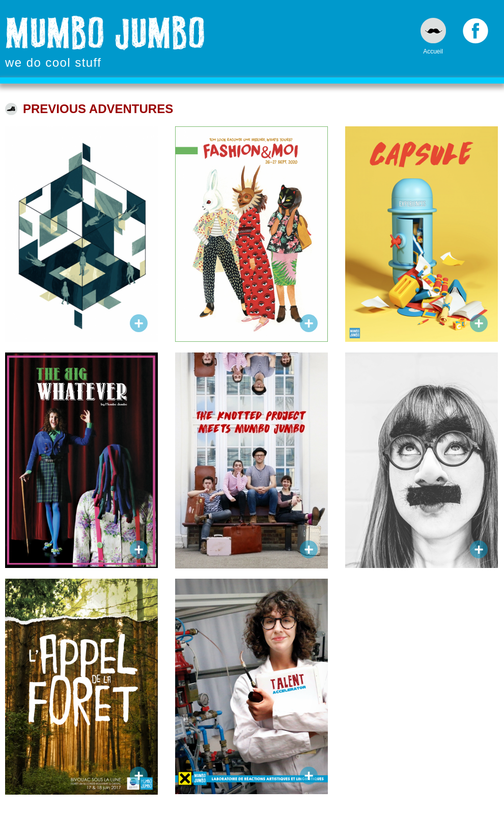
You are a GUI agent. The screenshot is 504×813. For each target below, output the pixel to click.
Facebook (475, 33)
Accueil (433, 51)
